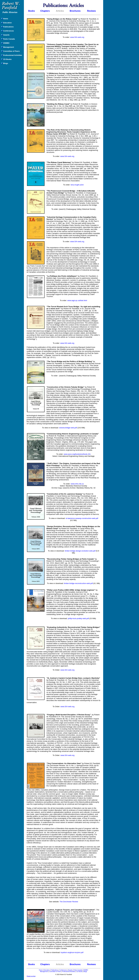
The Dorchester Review (69, 902)
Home (41, 970)
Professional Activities (69, 972)
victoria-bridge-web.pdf (68, 428)
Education (47, 970)
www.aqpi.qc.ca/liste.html (77, 300)
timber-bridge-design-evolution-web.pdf (80, 551)
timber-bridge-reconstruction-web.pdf (78, 583)
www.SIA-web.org (77, 37)
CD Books (79, 972)
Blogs (85, 972)
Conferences (63, 970)
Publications (54, 970)
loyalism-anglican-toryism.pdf (72, 952)
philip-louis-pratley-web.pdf (78, 618)
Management (44, 972)
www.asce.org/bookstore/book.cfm (77, 454)
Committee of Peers (55, 972)
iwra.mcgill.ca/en (77, 185)
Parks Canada (78, 970)
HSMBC (86, 970)
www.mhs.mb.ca (77, 484)
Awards (70, 970)
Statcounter (31, 976)
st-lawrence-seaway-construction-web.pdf (82, 518)
